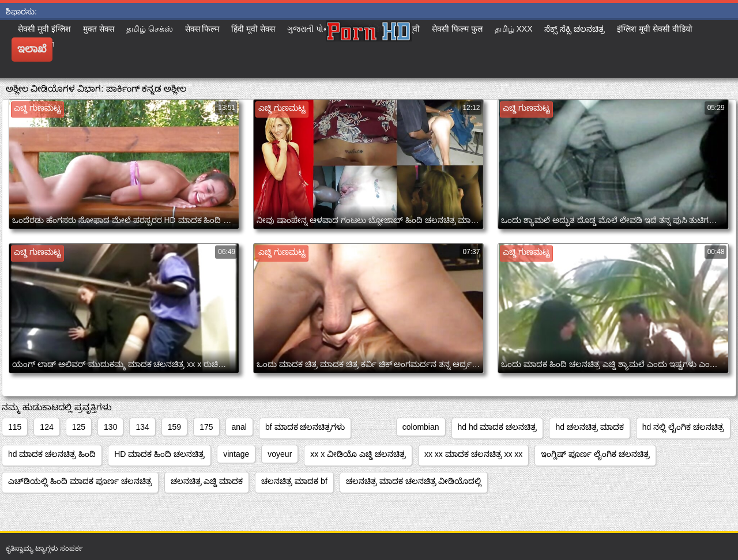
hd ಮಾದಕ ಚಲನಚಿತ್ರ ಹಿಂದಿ (52, 454)
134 (142, 427)
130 (110, 427)
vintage (236, 454)
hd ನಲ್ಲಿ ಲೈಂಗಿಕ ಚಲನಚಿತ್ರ (683, 427)
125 (79, 427)
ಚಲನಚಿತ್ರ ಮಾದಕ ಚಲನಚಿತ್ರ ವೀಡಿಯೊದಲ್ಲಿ (414, 481)
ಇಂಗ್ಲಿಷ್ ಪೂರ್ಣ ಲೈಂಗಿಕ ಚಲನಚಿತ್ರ (595, 454)
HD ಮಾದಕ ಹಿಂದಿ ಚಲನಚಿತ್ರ (159, 454)
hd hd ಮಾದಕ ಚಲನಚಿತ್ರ (498, 427)
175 (206, 427)
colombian (421, 427)
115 (15, 427)
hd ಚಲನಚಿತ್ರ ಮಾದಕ (589, 427)
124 (46, 427)
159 (174, 427)
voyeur (280, 454)
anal (239, 427)
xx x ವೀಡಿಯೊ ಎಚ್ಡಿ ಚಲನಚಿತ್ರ (358, 454)
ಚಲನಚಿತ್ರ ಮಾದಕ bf (294, 481)
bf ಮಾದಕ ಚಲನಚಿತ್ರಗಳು (305, 427)
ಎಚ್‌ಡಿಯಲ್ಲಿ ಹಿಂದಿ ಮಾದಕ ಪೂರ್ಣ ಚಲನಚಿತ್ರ (80, 481)
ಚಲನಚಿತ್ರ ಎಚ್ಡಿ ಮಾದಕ (207, 481)
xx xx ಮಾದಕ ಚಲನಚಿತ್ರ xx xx (473, 454)
